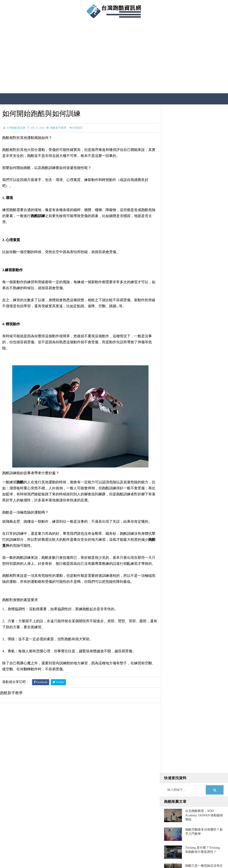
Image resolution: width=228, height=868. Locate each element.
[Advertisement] (114, 58)
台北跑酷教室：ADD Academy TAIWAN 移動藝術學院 (204, 147)
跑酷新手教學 (58, 128)
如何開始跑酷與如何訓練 (202, 215)
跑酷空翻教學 (176, 285)
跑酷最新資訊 (176, 302)
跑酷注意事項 (176, 276)
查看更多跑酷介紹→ (27, 822)
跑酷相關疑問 (176, 293)
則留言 (78, 128)
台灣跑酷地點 (176, 243)
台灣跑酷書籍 (176, 260)
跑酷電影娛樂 (176, 318)
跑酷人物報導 (176, 268)
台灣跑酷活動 (176, 252)
